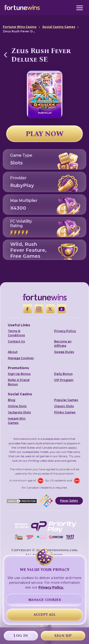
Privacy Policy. (51, 587)
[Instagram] (39, 309)
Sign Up (63, 636)
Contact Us (16, 341)
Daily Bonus (63, 374)
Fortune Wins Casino (20, 27)
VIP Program (64, 380)
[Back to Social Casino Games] (6, 55)
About (13, 352)
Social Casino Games (59, 27)
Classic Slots (64, 406)
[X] (50, 309)
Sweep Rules (64, 352)
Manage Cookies (21, 358)
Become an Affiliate (63, 344)
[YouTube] (62, 309)
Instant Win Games (17, 421)
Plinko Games (65, 412)
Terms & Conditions (16, 333)
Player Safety (69, 501)
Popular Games (66, 400)
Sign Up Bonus (19, 374)
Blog (12, 400)
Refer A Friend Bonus (19, 382)
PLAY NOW (45, 134)
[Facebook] (28, 309)
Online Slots (17, 406)
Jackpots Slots (19, 412)
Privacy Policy (65, 331)
